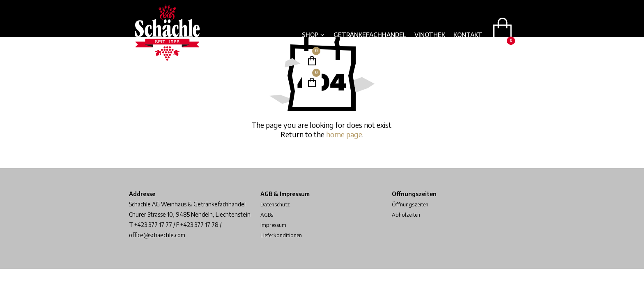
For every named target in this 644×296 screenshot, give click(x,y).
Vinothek (430, 35)
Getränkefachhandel (370, 35)
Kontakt (468, 35)
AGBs (267, 214)
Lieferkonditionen (283, 235)
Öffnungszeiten (412, 204)
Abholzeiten (407, 214)
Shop (310, 35)
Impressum (274, 225)
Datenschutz (277, 204)
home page (344, 134)
